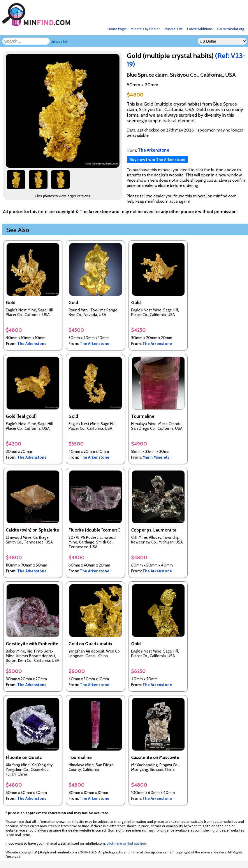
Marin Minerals (156, 457)
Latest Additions (200, 29)
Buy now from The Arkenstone (157, 159)
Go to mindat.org (231, 29)
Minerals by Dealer (145, 29)
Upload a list (59, 42)
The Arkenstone (32, 343)
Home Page (117, 29)
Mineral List (173, 29)
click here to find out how (127, 843)
